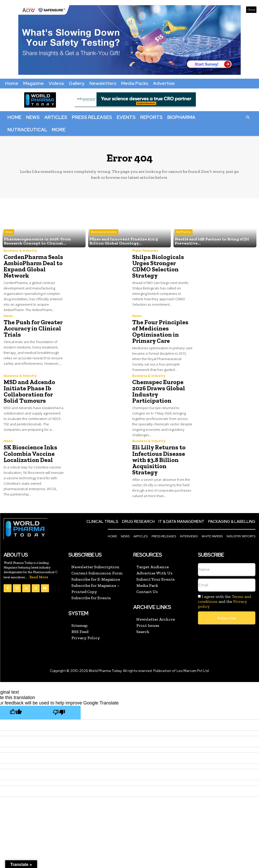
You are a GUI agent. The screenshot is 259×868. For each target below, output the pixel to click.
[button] (248, 117)
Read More (39, 577)
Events (126, 117)
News (33, 117)
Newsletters (103, 83)
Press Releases (92, 117)
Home (12, 83)
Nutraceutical (27, 130)
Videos (56, 83)
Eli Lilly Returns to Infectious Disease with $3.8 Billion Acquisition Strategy (159, 460)
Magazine (34, 83)
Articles (56, 117)
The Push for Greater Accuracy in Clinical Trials (33, 328)
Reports (151, 117)
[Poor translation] (59, 713)
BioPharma (181, 117)
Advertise (164, 83)
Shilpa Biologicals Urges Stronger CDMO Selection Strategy (158, 266)
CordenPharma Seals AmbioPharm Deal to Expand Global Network (33, 266)
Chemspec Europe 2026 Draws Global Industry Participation (159, 391)
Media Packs (135, 83)
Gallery (77, 83)
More (59, 130)
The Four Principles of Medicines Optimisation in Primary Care (160, 331)
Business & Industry (104, 232)
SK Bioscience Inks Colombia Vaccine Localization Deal (30, 453)
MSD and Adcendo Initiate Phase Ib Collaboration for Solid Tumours (29, 391)
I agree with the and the (224, 601)
